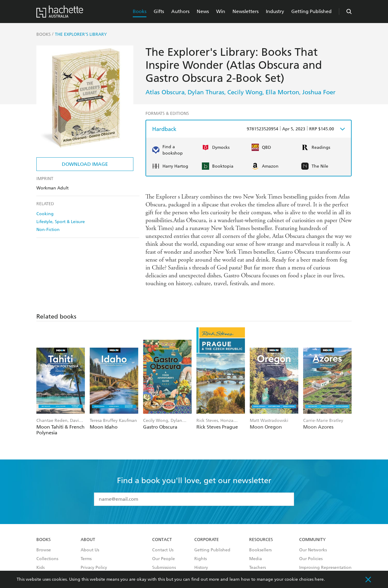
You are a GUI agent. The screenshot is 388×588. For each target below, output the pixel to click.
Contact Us (163, 550)
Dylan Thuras (206, 92)
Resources (261, 540)
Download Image (85, 164)
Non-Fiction (48, 230)
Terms (86, 559)
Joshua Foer (319, 92)
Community (312, 540)
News (203, 11)
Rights (201, 559)
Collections (47, 559)
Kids (40, 568)
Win (221, 11)
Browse (44, 550)
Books (140, 11)
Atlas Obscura (165, 92)
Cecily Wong (245, 92)
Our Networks (313, 550)
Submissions (164, 568)
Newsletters (246, 11)
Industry (275, 11)
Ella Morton (282, 92)
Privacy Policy (94, 568)
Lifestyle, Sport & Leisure (61, 222)
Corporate (207, 540)
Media (256, 559)
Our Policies (311, 559)
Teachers (258, 568)
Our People (164, 559)
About (88, 540)
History (201, 568)
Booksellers (260, 550)
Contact (162, 540)
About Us (90, 550)
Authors (180, 11)
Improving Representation (325, 568)
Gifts (159, 11)
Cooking (45, 214)
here (319, 579)
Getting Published (311, 11)
